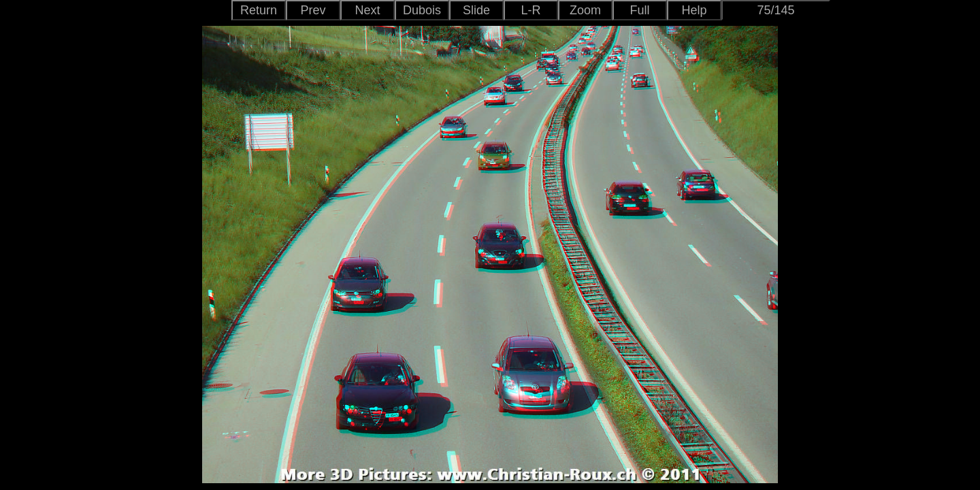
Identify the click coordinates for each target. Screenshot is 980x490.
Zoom (585, 10)
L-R (530, 10)
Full (639, 10)
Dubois (422, 10)
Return (259, 10)
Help (694, 10)
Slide (476, 10)
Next (367, 10)
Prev (313, 10)
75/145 (775, 10)
